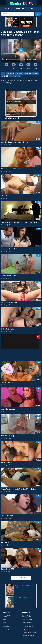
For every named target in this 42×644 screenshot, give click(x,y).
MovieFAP (6, 629)
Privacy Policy (27, 619)
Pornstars (20, 9)
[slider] (15, 59)
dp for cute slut (6, 462)
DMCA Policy (27, 616)
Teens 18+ (28, 74)
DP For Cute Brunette (9, 276)
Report (21, 66)
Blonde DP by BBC (7, 569)
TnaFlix (5, 619)
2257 (24, 629)
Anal (3, 74)
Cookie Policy (27, 623)
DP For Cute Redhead (9, 329)
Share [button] (28, 66)
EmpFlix (5, 623)
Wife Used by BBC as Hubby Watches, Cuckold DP (19, 222)
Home (8, 9)
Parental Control (28, 636)
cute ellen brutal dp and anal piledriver (15, 142)
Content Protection (29, 632)
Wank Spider (7, 626)
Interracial (19, 74)
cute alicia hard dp (8, 436)
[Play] (3, 59)
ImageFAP (6, 616)
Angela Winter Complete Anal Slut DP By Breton (18, 489)
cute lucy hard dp (7, 382)
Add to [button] (35, 66)
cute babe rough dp (8, 409)
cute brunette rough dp (9, 249)
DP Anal (4, 196)
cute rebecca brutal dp (9, 302)
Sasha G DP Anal (7, 516)
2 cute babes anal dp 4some (11, 169)
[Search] (38, 14)
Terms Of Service (28, 626)
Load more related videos (21, 578)
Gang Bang (10, 74)
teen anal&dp (6, 542)
